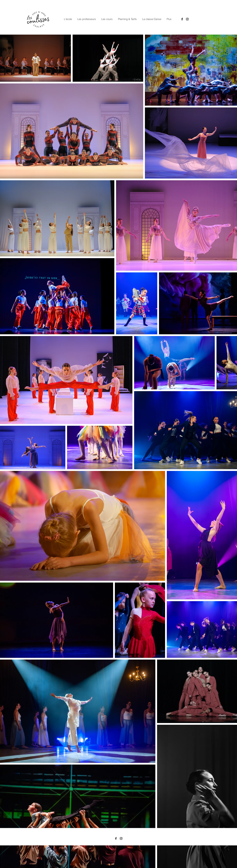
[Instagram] (187, 19)
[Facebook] (182, 19)
